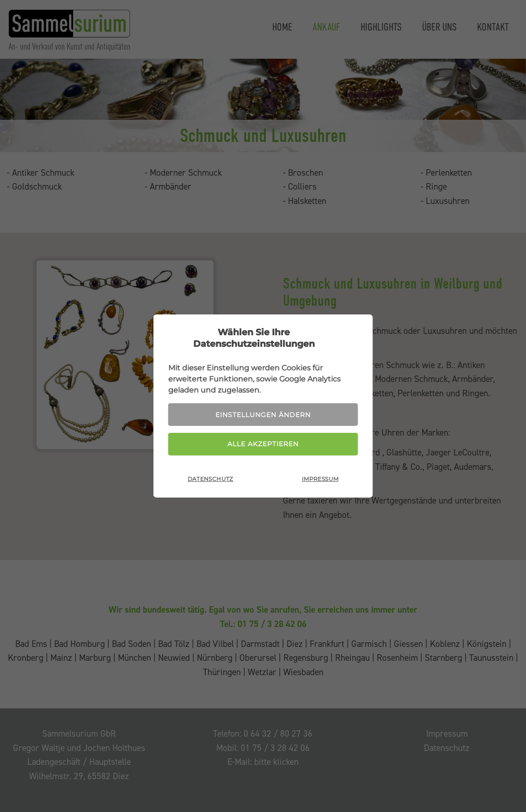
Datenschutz (211, 479)
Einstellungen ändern (263, 415)
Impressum (320, 479)
